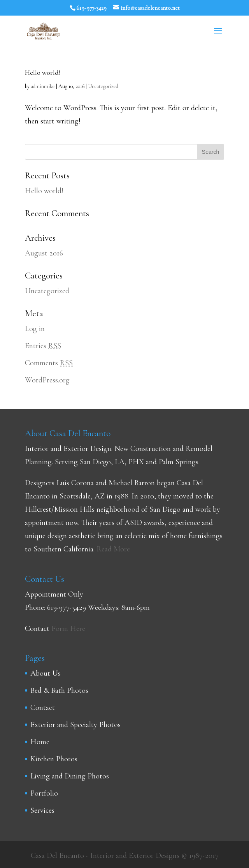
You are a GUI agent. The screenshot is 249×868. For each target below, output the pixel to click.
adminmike (43, 86)
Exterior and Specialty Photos (75, 725)
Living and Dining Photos (70, 776)
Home (40, 742)
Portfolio (44, 793)
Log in (35, 329)
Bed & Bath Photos (59, 690)
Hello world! (43, 72)
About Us (46, 673)
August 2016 (44, 253)
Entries (43, 346)
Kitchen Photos (54, 759)
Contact (43, 708)
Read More (113, 549)
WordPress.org (47, 380)
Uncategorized (103, 86)
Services (42, 810)
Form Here (68, 629)
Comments (49, 363)
